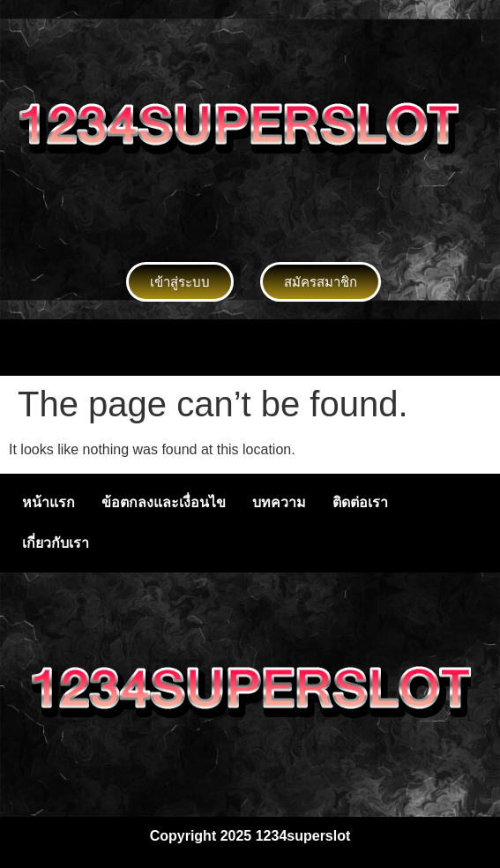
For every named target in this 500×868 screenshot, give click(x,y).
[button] (250, 348)
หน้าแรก (49, 502)
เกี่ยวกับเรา (56, 543)
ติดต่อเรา (360, 502)
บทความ (279, 502)
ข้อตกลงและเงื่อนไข (164, 502)
